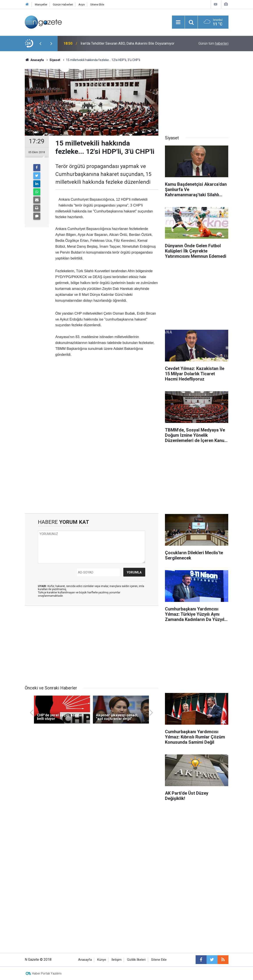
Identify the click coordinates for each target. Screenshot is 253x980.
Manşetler (41, 4)
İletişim (117, 960)
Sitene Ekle (97, 4)
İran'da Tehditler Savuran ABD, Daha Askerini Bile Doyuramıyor (127, 43)
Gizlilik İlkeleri (136, 960)
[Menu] (178, 22)
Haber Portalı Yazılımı (47, 973)
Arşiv (82, 4)
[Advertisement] (107, 401)
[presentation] (41, 44)
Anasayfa (85, 960)
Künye (102, 960)
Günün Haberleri (63, 4)
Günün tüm (213, 43)
